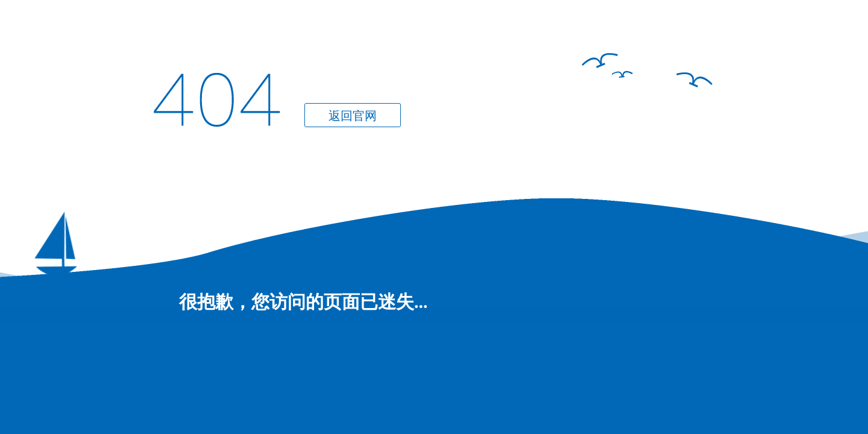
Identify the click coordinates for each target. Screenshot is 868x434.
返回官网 (353, 116)
